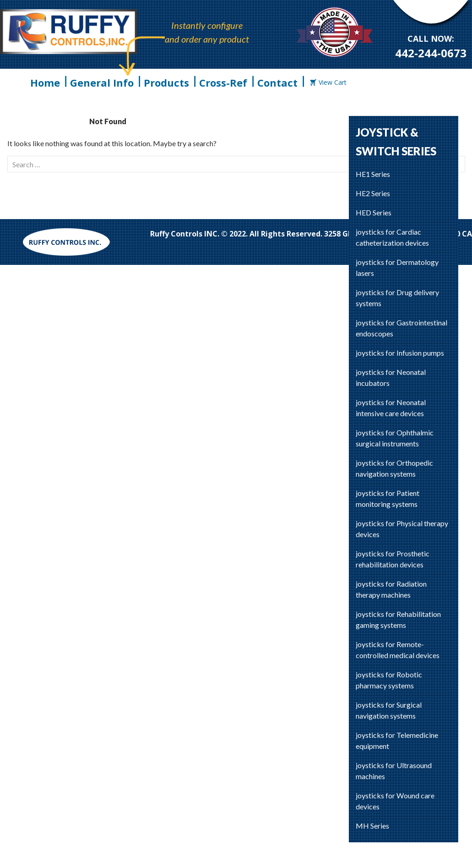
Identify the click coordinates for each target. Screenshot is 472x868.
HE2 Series (373, 193)
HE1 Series (373, 174)
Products (166, 82)
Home (45, 82)
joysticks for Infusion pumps (400, 353)
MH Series (372, 826)
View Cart (328, 82)
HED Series (374, 212)
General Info (102, 82)
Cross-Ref (223, 82)
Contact (277, 82)
